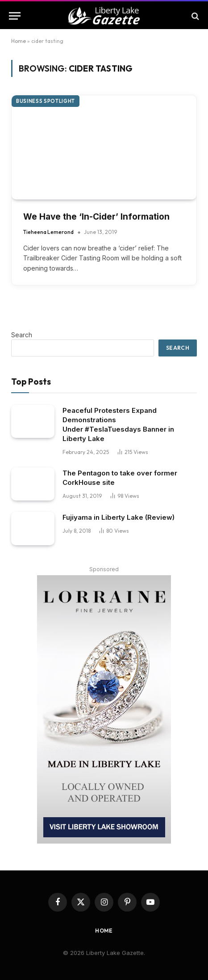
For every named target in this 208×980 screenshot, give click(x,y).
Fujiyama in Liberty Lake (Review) (119, 517)
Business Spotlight (46, 101)
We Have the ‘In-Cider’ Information (96, 217)
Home (19, 41)
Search (22, 335)
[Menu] (15, 16)
